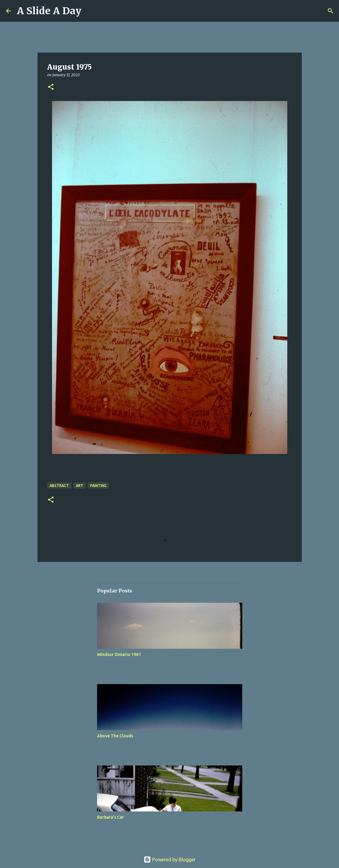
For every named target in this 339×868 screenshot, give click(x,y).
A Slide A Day (49, 11)
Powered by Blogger (170, 860)
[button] (51, 87)
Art (80, 486)
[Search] (331, 11)
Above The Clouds (115, 736)
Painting (98, 486)
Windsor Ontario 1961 (119, 654)
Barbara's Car (111, 817)
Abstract (59, 486)
